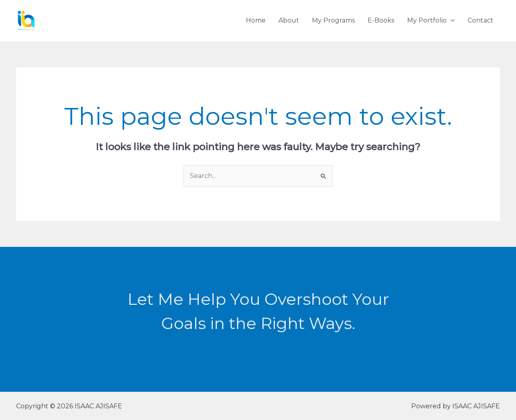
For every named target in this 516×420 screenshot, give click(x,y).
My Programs (333, 20)
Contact (481, 20)
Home (256, 20)
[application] (451, 20)
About (289, 20)
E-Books (381, 20)
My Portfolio (431, 20)
